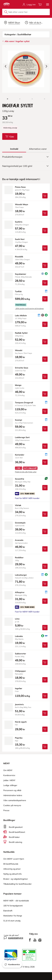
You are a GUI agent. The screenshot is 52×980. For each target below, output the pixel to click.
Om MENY (8, 770)
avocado (19, 540)
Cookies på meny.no (12, 805)
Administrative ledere (13, 795)
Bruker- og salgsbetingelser (16, 879)
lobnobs (19, 636)
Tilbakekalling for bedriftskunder (17, 884)
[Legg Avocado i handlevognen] (45, 549)
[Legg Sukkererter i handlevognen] (45, 662)
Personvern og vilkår (12, 790)
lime (17, 619)
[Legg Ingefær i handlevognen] (45, 696)
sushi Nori (20, 239)
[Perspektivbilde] (45, 99)
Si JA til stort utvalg (12, 921)
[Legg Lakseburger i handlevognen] (45, 584)
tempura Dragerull (24, 403)
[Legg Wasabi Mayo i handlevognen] (45, 213)
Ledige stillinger (10, 785)
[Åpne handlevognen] (40, 4)
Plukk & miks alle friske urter (26, 472)
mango (18, 385)
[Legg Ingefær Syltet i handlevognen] (10, 136)
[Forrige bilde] (6, 67)
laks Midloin (21, 316)
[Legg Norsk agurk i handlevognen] (45, 729)
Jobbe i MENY (9, 780)
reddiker (19, 558)
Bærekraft (8, 911)
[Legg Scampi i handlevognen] (45, 429)
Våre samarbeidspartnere (15, 800)
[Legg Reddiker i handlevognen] (45, 566)
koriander (20, 455)
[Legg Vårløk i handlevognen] (45, 514)
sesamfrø (19, 479)
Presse (6, 810)
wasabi (19, 350)
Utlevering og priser (12, 869)
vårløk (18, 505)
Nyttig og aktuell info (12, 874)
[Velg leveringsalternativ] (12, 23)
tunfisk (18, 291)
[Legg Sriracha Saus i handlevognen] (45, 377)
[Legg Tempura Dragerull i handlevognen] (45, 411)
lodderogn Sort (22, 437)
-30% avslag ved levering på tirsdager (29, 308)
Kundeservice (9, 775)
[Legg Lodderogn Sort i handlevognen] (45, 446)
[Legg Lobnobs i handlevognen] (45, 645)
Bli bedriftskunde (11, 864)
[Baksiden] (32, 99)
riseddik (19, 257)
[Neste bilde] (46, 67)
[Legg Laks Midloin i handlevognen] (45, 324)
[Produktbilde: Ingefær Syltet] (7, 99)
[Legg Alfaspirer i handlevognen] (45, 601)
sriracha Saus (22, 368)
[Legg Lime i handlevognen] (45, 628)
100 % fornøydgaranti (13, 906)
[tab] (14, 149)
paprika (19, 738)
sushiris (19, 222)
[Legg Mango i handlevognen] (45, 394)
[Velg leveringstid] (34, 23)
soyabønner (21, 274)
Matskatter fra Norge (13, 916)
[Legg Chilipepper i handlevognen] (45, 680)
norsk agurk (21, 722)
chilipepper (20, 671)
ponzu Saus (20, 187)
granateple (20, 523)
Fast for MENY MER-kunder (27, 498)
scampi (19, 420)
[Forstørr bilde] (26, 69)
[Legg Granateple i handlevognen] (45, 531)
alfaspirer (20, 592)
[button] (48, 4)
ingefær (19, 688)
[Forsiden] (20, 99)
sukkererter (21, 654)
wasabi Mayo (21, 204)
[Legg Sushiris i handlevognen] (45, 231)
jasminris (19, 704)
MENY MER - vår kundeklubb (16, 901)
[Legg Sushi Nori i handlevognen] (45, 248)
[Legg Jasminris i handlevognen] (45, 713)
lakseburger (21, 575)
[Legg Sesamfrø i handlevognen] (45, 488)
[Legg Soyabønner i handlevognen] (45, 283)
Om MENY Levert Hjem (14, 859)
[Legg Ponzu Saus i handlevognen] (45, 196)
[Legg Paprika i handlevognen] (45, 747)
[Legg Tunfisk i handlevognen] (45, 299)
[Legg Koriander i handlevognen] (45, 462)
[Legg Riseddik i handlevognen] (45, 265)
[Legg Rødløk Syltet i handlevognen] (45, 342)
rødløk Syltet (21, 333)
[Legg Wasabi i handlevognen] (45, 359)
